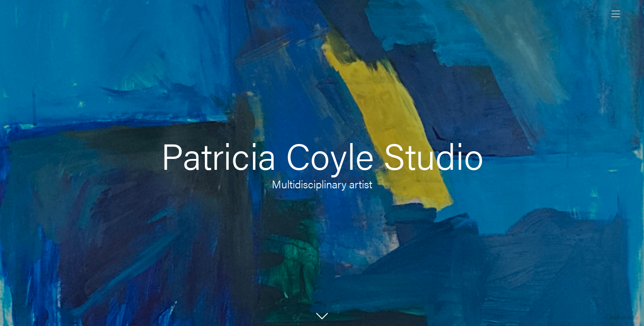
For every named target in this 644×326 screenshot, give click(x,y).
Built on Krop (624, 317)
